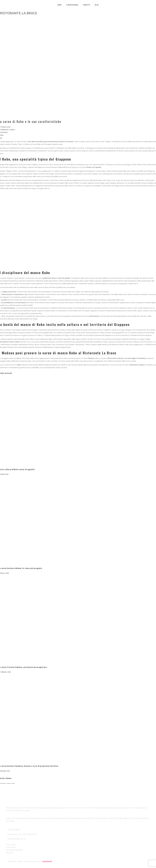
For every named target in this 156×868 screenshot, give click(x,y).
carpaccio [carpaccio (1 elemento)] (9, 783)
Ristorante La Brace (137, 365)
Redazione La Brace (8, 130)
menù (19, 365)
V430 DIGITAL (47, 862)
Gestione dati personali (14, 850)
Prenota (91, 358)
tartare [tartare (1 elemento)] (13, 783)
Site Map (9, 853)
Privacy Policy (11, 845)
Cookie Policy (11, 847)
